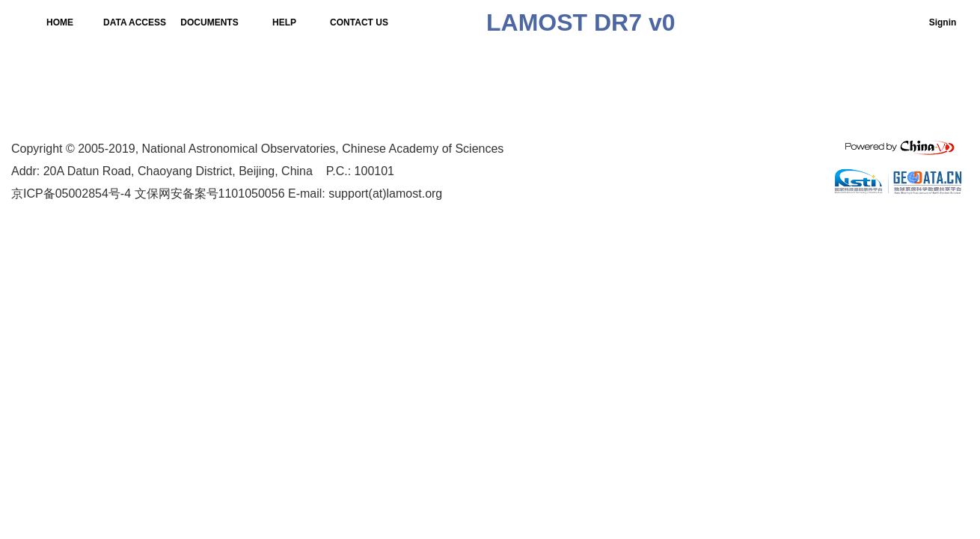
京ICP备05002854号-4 (71, 194)
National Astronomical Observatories (239, 149)
